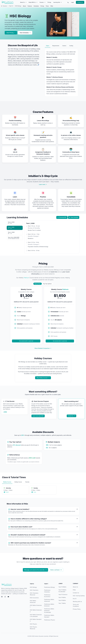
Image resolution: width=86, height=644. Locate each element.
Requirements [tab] (56, 46)
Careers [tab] (64, 46)
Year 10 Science (63, 595)
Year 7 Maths (62, 603)
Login (73, 2)
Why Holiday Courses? (43, 378)
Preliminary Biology (49, 587)
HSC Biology (33, 587)
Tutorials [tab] (27, 482)
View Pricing (11, 33)
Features (30, 6)
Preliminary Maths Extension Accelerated (49, 611)
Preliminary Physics (50, 620)
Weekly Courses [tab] (7, 482)
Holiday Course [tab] (18, 482)
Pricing (49, 2)
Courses (42, 2)
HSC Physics (33, 624)
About (24, 6)
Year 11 (46, 584)
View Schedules (25, 33)
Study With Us (33, 2)
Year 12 (11, 6)
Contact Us (80, 2)
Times (47, 6)
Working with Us (77, 602)
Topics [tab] (48, 46)
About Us (23, 2)
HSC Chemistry (34, 590)
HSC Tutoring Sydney (79, 596)
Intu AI (75, 599)
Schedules (36, 6)
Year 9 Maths (62, 597)
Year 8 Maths (62, 600)
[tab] (15, 223)
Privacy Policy (77, 609)
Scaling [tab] (71, 46)
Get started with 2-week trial (26, 341)
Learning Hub (57, 2)
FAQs (52, 6)
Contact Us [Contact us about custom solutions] (71, 416)
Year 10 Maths (62, 587)
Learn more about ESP (38, 416)
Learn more (43, 184)
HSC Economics (34, 598)
